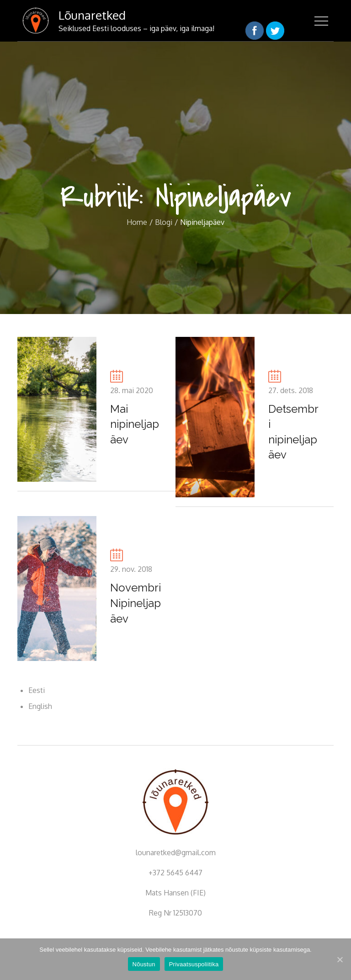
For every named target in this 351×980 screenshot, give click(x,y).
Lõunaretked (92, 15)
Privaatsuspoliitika (194, 964)
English (40, 706)
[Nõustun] (340, 959)
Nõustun (144, 964)
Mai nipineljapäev (135, 424)
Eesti (37, 690)
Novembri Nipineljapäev (136, 603)
